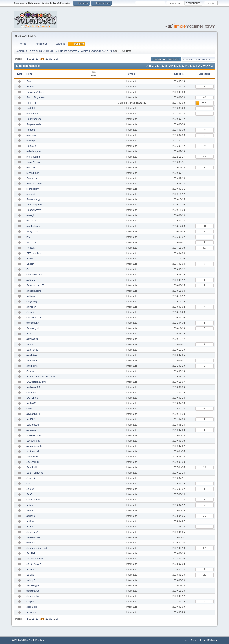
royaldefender (34, 226)
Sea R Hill (32, 467)
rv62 (29, 237)
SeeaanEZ (32, 532)
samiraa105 (33, 339)
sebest (30, 505)
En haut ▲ (213, 640)
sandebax (32, 355)
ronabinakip (33, 173)
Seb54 (30, 494)
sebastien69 (33, 500)
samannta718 (34, 317)
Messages (204, 74)
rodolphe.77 (33, 114)
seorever (31, 612)
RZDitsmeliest (34, 253)
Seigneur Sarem (35, 559)
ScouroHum (33, 462)
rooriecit (31, 194)
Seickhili (31, 553)
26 (51, 59)
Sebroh (30, 527)
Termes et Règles (199, 640)
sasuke (30, 409)
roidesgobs (32, 135)
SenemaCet (33, 596)
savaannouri (33, 414)
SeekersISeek (34, 537)
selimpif (31, 580)
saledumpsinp (34, 291)
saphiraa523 (33, 387)
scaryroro (32, 430)
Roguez (31, 130)
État (20, 74)
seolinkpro (32, 607)
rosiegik (31, 215)
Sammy (31, 344)
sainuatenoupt (34, 274)
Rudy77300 (33, 231)
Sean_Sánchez (35, 473)
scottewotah (33, 451)
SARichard (32, 398)
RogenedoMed (34, 124)
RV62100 (31, 242)
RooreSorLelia (34, 184)
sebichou (31, 516)
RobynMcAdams (35, 92)
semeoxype (33, 585)
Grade (132, 74)
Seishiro (31, 569)
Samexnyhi (32, 328)
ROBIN (30, 86)
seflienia (31, 543)
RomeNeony (33, 162)
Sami (29, 334)
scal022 (31, 419)
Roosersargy (33, 199)
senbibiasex (33, 591)
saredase (31, 392)
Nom (29, 74)
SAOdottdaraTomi (36, 382)
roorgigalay (32, 189)
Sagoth (30, 264)
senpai (30, 602)
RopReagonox (34, 205)
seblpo (30, 521)
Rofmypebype (34, 119)
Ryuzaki (31, 248)
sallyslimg (32, 301)
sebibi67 (31, 510)
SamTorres (32, 350)
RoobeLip (32, 178)
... (30, 59)
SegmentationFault (37, 548)
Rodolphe (32, 108)
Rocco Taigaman (35, 97)
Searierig (31, 478)
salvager (31, 307)
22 (33, 59)
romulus (31, 167)
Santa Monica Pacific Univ (41, 376)
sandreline (32, 366)
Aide (187, 640)
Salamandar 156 (35, 285)
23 (37, 59)
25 (47, 59)
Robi (29, 81)
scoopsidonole (34, 446)
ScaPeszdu (33, 425)
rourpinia (31, 221)
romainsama (33, 157)
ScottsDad (32, 457)
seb (28, 483)
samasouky (33, 323)
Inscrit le (179, 74)
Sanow (30, 371)
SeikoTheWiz (34, 564)
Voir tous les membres (166, 59)
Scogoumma (33, 441)
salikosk (31, 296)
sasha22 (31, 403)
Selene (30, 575)
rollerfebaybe (33, 151)
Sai (28, 269)
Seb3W (30, 489)
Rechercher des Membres (198, 59)
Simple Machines (36, 640)
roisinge (31, 141)
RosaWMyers (34, 210)
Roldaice (31, 146)
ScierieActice (33, 435)
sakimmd (31, 280)
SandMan (32, 360)
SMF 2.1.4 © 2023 (19, 640)
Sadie (30, 259)
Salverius (31, 312)
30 (57, 59)
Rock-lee (31, 103)
